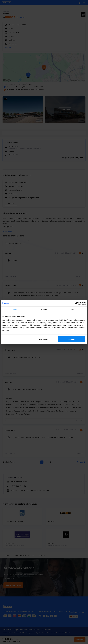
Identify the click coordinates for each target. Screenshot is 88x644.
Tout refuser (44, 339)
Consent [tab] (15, 309)
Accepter (72, 339)
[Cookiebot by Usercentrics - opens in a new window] (76, 303)
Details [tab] (44, 309)
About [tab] (73, 309)
